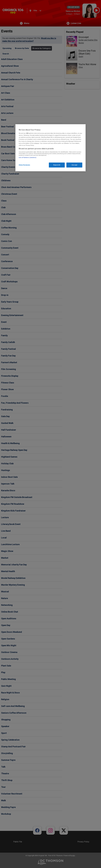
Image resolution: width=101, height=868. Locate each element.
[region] (50, 148)
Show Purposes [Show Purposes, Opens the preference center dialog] (24, 165)
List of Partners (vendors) (27, 157)
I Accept (74, 165)
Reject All (57, 165)
